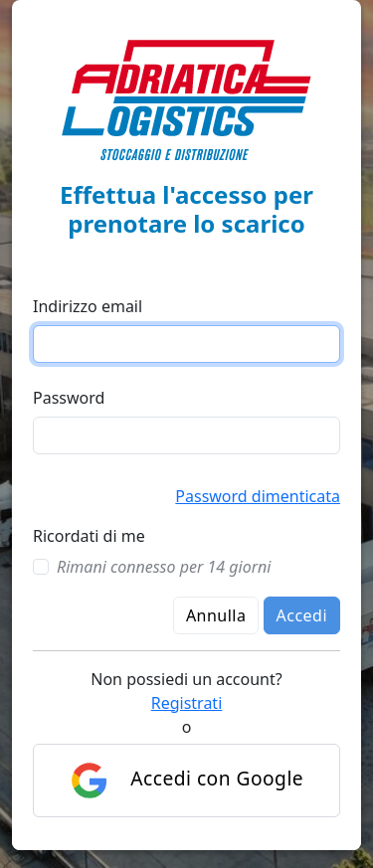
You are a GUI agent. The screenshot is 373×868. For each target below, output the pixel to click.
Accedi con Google (186, 781)
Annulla (216, 615)
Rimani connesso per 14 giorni (164, 567)
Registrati (187, 703)
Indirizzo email (88, 306)
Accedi (302, 615)
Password (69, 398)
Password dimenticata (258, 496)
